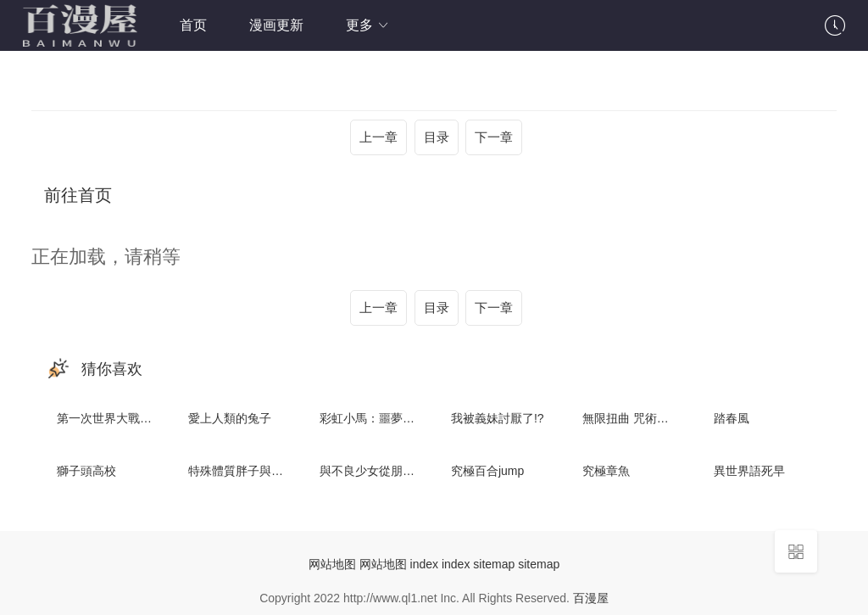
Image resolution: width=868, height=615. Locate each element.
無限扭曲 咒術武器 (632, 418)
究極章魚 (606, 471)
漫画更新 (276, 25)
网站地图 (332, 564)
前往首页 (78, 195)
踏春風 (732, 418)
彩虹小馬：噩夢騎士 (373, 418)
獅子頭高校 (86, 471)
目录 (437, 137)
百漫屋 (591, 598)
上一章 (378, 137)
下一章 (494, 137)
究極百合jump (487, 471)
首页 (193, 25)
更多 (368, 25)
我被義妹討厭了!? (498, 418)
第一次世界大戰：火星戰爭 (128, 418)
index (424, 564)
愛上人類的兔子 (230, 418)
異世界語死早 (749, 471)
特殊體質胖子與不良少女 (253, 471)
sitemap (494, 564)
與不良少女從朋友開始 (379, 471)
